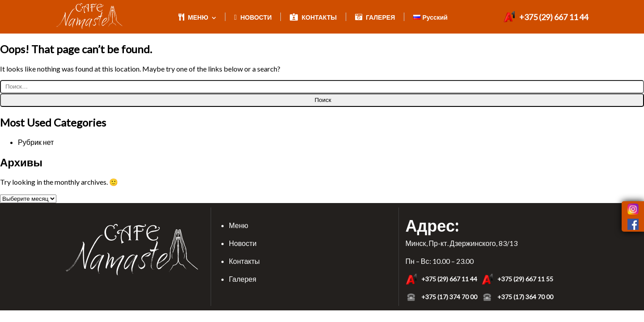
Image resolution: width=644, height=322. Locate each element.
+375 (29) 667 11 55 (517, 279)
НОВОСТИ (253, 17)
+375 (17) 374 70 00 (441, 297)
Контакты (244, 261)
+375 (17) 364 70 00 (517, 297)
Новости (243, 243)
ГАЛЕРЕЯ (375, 17)
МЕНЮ (197, 17)
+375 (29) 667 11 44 (546, 17)
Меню (239, 225)
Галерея (243, 279)
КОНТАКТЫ (313, 17)
